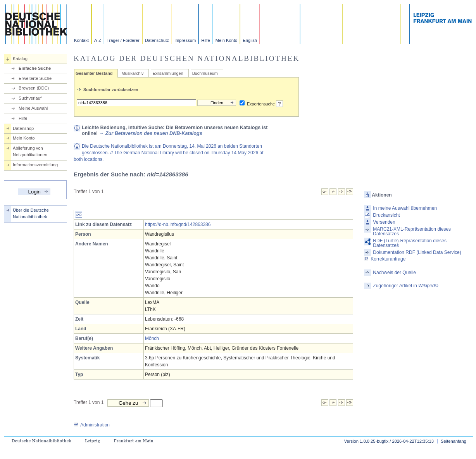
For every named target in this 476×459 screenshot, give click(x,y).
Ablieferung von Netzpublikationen (30, 151)
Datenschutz (157, 40)
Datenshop (23, 128)
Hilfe (205, 40)
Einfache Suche (35, 68)
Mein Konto (227, 40)
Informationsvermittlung (35, 165)
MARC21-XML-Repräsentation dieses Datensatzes (412, 231)
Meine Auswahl (33, 108)
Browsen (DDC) (34, 88)
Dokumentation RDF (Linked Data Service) (417, 252)
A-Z (98, 40)
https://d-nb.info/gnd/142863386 (178, 224)
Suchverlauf (30, 98)
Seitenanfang (454, 441)
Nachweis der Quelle (394, 273)
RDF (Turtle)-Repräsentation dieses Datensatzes (410, 243)
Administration (92, 425)
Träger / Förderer (123, 40)
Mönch (152, 338)
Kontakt (81, 40)
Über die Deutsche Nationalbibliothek (31, 213)
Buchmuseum (205, 73)
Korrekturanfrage (385, 259)
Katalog (20, 59)
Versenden (384, 222)
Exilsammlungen (168, 73)
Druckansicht (386, 215)
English (250, 40)
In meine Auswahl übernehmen (405, 208)
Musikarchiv (132, 73)
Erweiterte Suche (35, 78)
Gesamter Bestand (94, 73)
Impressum (185, 40)
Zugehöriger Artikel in (406, 286)
